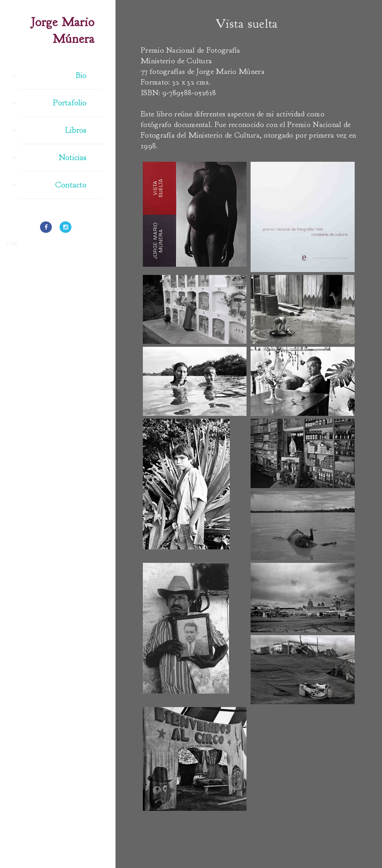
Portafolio (70, 103)
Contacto (71, 185)
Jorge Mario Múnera (63, 30)
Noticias (73, 157)
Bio (81, 75)
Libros (76, 130)
